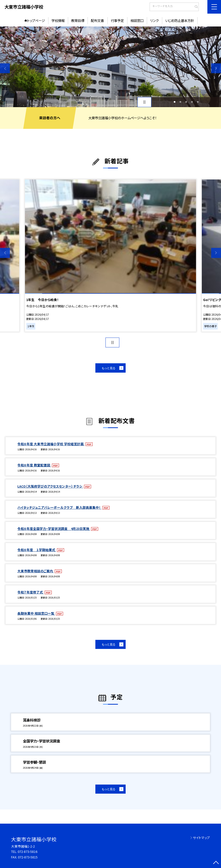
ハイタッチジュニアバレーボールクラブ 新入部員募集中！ (59, 507)
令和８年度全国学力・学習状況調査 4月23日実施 (54, 529)
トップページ (36, 20)
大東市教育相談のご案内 (36, 571)
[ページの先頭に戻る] (216, 863)
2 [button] (180, 102)
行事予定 (117, 20)
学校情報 (58, 20)
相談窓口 (137, 20)
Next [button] (216, 68)
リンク (154, 20)
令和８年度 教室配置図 (34, 465)
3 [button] (186, 102)
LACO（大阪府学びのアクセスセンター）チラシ (50, 486)
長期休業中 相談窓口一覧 (36, 613)
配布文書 (97, 20)
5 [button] (198, 102)
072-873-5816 (27, 851)
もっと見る (109, 368)
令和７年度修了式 (31, 592)
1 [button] (174, 102)
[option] (111, 67)
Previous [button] (5, 68)
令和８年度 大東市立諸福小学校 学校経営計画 (51, 444)
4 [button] (192, 102)
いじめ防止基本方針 (180, 20)
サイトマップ (201, 838)
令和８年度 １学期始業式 (37, 550)
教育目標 (78, 20)
